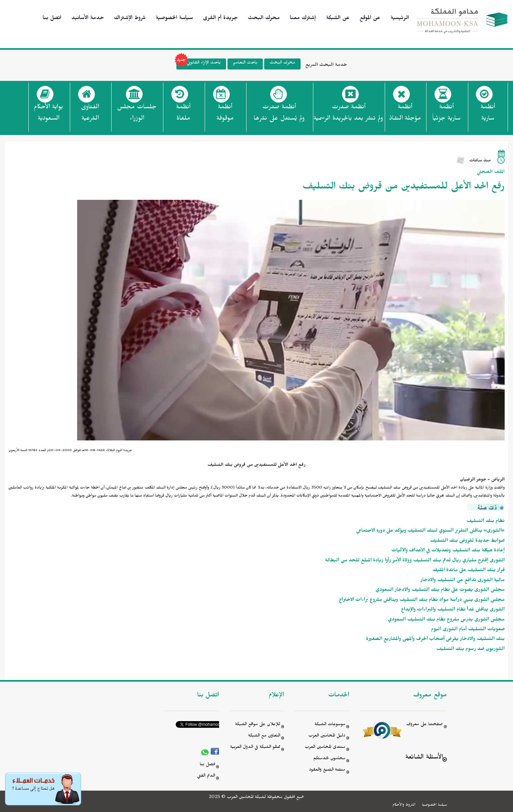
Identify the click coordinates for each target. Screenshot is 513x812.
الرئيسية (400, 19)
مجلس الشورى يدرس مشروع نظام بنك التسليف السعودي (446, 620)
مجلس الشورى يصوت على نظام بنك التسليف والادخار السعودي (440, 591)
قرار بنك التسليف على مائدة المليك (469, 571)
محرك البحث (264, 19)
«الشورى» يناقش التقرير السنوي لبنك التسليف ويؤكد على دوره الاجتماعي (430, 531)
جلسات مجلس (137, 115)
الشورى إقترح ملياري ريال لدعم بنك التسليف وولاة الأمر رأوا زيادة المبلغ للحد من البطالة (415, 561)
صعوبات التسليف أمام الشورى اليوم (468, 630)
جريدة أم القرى (220, 19)
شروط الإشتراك (130, 19)
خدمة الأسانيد (88, 19)
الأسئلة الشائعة (424, 758)
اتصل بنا (52, 19)
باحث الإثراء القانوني (199, 64)
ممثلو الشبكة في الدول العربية (255, 748)
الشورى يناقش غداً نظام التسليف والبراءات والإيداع (453, 610)
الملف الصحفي (491, 173)
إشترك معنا (303, 19)
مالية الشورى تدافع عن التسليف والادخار (463, 581)
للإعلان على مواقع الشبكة (258, 725)
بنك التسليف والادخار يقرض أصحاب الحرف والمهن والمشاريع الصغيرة (435, 640)
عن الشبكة (338, 19)
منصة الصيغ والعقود (327, 770)
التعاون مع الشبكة (264, 736)
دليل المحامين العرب (327, 736)
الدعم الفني (206, 776)
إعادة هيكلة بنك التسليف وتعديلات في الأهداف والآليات (448, 551)
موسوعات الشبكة (330, 725)
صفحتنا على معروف (424, 725)
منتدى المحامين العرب (325, 748)
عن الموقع (370, 19)
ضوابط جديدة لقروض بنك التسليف (467, 542)
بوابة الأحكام (48, 115)
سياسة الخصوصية (174, 19)
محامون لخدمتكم (329, 759)
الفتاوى (90, 115)
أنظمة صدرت (279, 115)
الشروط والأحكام (404, 805)
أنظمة (488, 115)
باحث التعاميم (245, 63)
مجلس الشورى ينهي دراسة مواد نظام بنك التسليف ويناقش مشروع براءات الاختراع (422, 601)
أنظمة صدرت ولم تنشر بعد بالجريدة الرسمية (348, 114)
